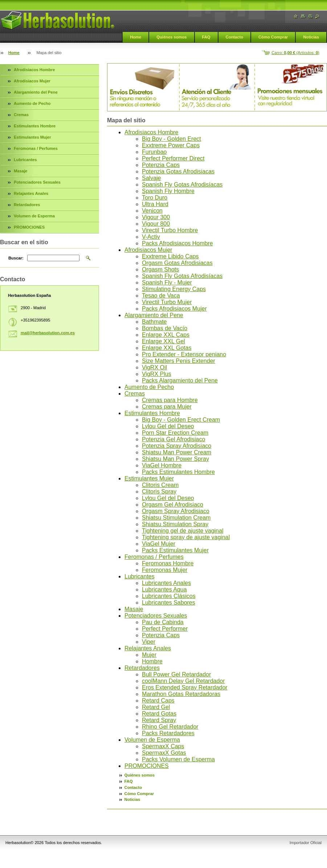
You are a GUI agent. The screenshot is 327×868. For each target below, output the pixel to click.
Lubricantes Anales (166, 583)
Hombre (152, 661)
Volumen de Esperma (152, 740)
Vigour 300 (156, 217)
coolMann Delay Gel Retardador (183, 681)
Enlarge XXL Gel (163, 341)
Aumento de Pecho (149, 387)
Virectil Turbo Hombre (170, 230)
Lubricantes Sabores (169, 603)
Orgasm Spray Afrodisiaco (176, 511)
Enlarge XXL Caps (166, 335)
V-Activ (151, 237)
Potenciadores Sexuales (156, 616)
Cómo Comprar (273, 37)
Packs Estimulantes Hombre (178, 472)
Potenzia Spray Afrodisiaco (177, 446)
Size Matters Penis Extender (179, 361)
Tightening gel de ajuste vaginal (183, 531)
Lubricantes (140, 576)
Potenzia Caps (161, 165)
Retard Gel (156, 707)
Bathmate (154, 322)
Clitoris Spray (159, 492)
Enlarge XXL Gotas (167, 348)
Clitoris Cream (160, 485)
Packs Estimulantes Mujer (175, 550)
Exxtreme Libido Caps (170, 256)
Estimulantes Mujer (149, 478)
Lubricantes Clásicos (169, 596)
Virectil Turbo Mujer (167, 302)
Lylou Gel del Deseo (168, 426)
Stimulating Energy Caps (174, 289)
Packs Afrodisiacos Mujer (174, 309)
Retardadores (142, 668)
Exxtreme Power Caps (171, 145)
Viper (149, 642)
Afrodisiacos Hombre (152, 132)
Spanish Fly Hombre (168, 191)
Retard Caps (158, 701)
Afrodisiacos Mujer (148, 250)
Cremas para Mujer (167, 407)
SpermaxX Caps (163, 746)
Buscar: (16, 258)
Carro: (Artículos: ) (295, 53)
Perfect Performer (165, 629)
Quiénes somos (171, 37)
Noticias (311, 37)
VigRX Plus (157, 374)
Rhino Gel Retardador (170, 727)
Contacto (234, 37)
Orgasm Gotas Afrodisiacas (177, 263)
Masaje (134, 609)
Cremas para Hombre (170, 400)
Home (136, 37)
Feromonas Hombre (168, 563)
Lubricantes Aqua (164, 589)
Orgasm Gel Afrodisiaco (173, 505)
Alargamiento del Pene (154, 315)
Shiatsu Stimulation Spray (175, 524)
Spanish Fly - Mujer (167, 282)
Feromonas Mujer (165, 570)
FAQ (206, 37)
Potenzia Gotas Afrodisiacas (178, 171)
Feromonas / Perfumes (154, 557)
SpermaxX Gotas (164, 753)
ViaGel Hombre (162, 465)
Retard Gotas (159, 714)
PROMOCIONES (147, 766)
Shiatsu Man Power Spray (175, 459)
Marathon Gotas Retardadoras (181, 694)
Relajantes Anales (148, 648)
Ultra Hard (155, 204)
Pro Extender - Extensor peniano (184, 354)
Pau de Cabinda (163, 622)
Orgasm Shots (160, 269)
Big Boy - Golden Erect (171, 139)
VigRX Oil (154, 367)
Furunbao (154, 152)
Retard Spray (159, 720)
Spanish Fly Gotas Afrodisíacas (182, 185)
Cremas (135, 394)
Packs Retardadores (168, 733)
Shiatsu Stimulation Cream (176, 518)
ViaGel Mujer (159, 544)
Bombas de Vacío (165, 328)
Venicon (152, 211)
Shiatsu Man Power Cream (177, 452)
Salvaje (151, 178)
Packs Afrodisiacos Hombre (177, 243)
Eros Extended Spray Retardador (185, 687)
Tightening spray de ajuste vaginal (186, 537)
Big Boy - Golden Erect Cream (181, 420)
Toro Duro (155, 198)
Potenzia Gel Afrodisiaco (173, 439)
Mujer (149, 655)
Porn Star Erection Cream (175, 433)
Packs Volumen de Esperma (178, 759)
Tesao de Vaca (161, 296)
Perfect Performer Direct (173, 158)
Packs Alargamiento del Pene (180, 380)
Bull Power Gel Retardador (176, 674)
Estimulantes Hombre (152, 413)
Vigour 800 (156, 224)
